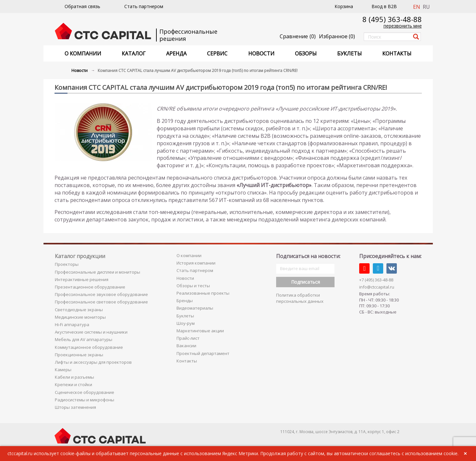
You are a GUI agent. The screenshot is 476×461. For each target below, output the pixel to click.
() (337, 36)
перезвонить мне (403, 26)
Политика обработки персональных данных (300, 298)
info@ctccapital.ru (377, 287)
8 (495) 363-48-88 (392, 19)
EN (417, 7)
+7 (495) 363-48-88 (376, 280)
